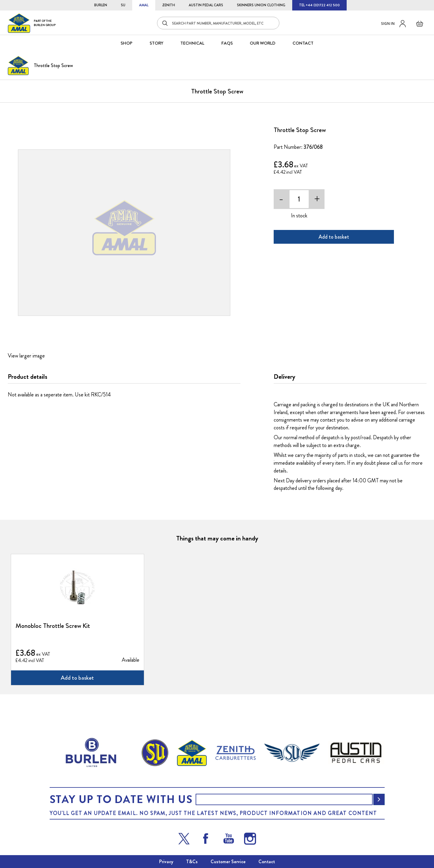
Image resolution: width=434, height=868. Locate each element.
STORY (156, 43)
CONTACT (303, 43)
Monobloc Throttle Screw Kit (53, 626)
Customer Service (228, 862)
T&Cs (192, 862)
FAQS (227, 43)
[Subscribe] (379, 799)
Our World (263, 43)
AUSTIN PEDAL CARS (206, 5)
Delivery (284, 377)
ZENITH (169, 5)
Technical (192, 43)
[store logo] (32, 23)
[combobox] (218, 23)
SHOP (127, 43)
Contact (267, 862)
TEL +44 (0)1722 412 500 (319, 5)
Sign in (388, 24)
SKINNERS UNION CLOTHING (261, 5)
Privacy (166, 862)
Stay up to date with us (121, 799)
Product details (28, 377)
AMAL (144, 5)
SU (123, 5)
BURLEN (101, 5)
